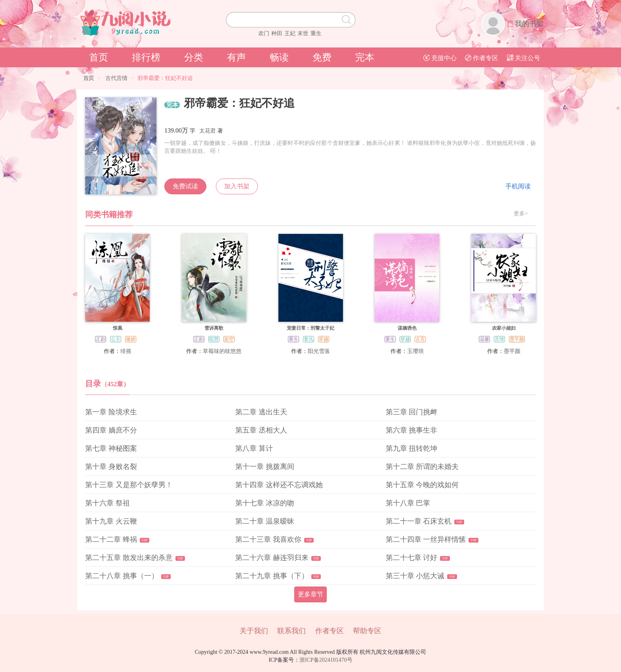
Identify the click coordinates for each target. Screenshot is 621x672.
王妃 (290, 33)
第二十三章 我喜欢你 (268, 539)
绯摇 (126, 351)
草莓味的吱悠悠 (222, 351)
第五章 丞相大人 (261, 430)
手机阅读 (518, 186)
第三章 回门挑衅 (412, 412)
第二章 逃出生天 (261, 412)
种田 (277, 33)
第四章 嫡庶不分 (111, 430)
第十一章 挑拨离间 (265, 467)
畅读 (279, 57)
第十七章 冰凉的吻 (265, 503)
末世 (303, 33)
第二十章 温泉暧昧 (265, 521)
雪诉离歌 (214, 328)
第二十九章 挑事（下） (272, 576)
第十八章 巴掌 (408, 503)
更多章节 (310, 594)
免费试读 (185, 186)
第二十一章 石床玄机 (419, 521)
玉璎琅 (415, 351)
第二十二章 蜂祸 (111, 539)
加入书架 (237, 186)
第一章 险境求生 (111, 412)
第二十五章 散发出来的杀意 (129, 558)
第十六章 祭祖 (108, 503)
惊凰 (118, 328)
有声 (236, 57)
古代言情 (116, 78)
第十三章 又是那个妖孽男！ (129, 485)
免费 (322, 57)
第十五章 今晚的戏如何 (422, 485)
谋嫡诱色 (407, 328)
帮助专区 (367, 631)
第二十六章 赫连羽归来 (272, 558)
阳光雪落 (319, 351)
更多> (521, 214)
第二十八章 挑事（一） (122, 576)
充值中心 (440, 58)
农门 (264, 33)
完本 (365, 57)
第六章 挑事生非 (412, 430)
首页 (99, 57)
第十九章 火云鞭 (111, 521)
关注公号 (524, 58)
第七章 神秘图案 (111, 448)
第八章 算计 (254, 448)
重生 (316, 33)
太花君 (208, 131)
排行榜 (146, 57)
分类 (194, 57)
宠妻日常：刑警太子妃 (310, 328)
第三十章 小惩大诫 (415, 576)
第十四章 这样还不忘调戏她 (279, 485)
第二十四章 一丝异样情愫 (426, 539)
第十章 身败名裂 (111, 467)
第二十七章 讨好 (412, 558)
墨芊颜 (512, 351)
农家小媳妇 (504, 328)
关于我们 (254, 631)
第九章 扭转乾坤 (412, 448)
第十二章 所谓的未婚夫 (422, 467)
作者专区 (482, 58)
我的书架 (529, 24)
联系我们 (291, 631)
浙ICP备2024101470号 (326, 660)
